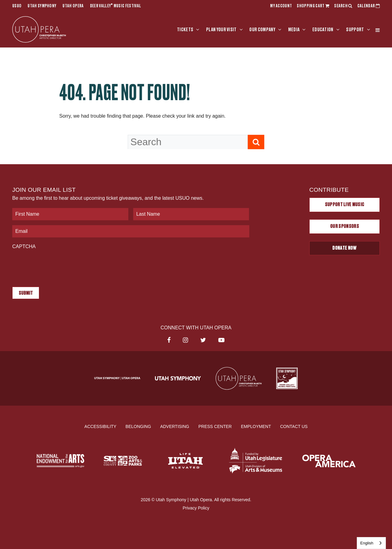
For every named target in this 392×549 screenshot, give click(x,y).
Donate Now (344, 248)
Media (294, 30)
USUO (17, 6)
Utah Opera (73, 6)
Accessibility (100, 426)
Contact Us (294, 426)
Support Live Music (345, 205)
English (367, 543)
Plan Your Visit (221, 30)
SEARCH (343, 6)
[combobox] (371, 543)
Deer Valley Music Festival (116, 6)
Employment (256, 426)
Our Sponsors (345, 226)
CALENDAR (369, 6)
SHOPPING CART (313, 6)
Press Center (215, 426)
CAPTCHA (24, 246)
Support (355, 30)
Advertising (175, 426)
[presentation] (59, 265)
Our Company (262, 30)
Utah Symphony (42, 6)
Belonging (138, 426)
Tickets (185, 30)
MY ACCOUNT (281, 6)
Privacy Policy (196, 508)
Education (323, 30)
